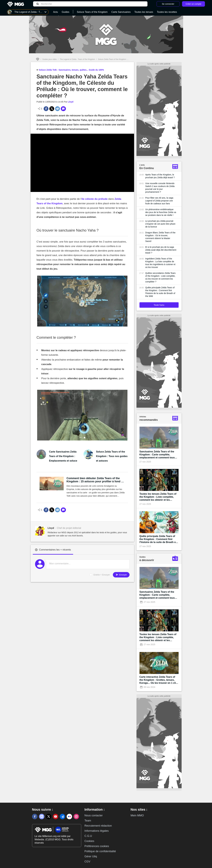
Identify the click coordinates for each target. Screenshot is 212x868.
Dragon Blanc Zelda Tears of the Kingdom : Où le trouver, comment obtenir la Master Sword (160, 237)
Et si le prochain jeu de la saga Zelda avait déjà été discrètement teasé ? (161, 250)
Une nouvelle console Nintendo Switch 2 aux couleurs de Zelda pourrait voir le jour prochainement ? (160, 188)
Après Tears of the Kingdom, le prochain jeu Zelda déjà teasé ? (160, 176)
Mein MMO (137, 815)
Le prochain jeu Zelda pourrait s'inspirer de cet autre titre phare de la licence (160, 224)
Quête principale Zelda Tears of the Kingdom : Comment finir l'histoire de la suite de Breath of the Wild (160, 292)
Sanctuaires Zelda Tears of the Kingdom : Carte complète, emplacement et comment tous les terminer (157, 455)
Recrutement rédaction (98, 826)
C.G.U (88, 836)
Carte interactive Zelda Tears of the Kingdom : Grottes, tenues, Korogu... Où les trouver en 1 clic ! (158, 680)
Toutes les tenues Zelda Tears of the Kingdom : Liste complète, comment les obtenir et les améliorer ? (158, 497)
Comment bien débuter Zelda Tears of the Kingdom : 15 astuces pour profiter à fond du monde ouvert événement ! (95, 480)
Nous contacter (94, 815)
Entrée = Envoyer (102, 575)
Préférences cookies (97, 846)
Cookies (89, 841)
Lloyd (70, 102)
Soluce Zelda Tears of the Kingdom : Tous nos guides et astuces (112, 456)
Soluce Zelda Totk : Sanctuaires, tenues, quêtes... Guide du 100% (70, 70)
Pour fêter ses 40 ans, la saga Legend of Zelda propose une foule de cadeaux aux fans (159, 201)
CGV (87, 862)
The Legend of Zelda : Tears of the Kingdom (77, 59)
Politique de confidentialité (100, 851)
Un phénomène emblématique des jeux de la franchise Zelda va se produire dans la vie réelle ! (161, 212)
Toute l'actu (159, 305)
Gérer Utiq (91, 856)
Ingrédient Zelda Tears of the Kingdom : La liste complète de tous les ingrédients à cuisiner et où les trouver (160, 263)
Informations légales (97, 831)
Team (88, 821)
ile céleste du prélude (95, 199)
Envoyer (121, 575)
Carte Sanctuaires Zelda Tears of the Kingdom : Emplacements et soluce (63, 456)
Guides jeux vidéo (50, 59)
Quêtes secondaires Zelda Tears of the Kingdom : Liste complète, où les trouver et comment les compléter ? (160, 277)
